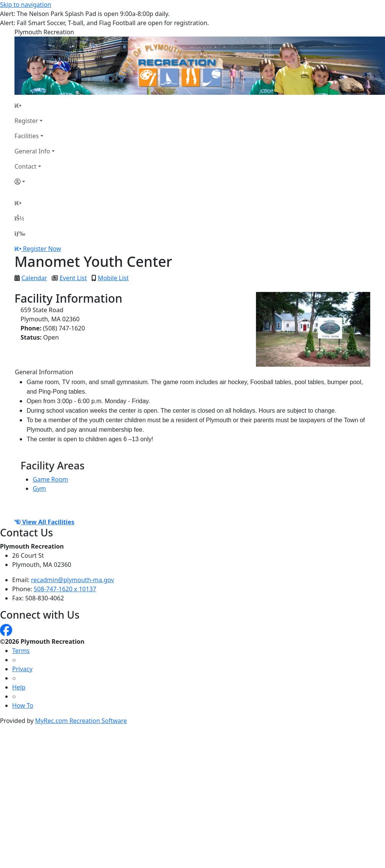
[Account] (35, 182)
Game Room (50, 479)
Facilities (27, 136)
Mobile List (113, 278)
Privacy (22, 669)
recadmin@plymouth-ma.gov (73, 580)
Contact (25, 166)
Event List (73, 278)
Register (26, 121)
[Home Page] (35, 105)
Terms (21, 651)
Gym (39, 488)
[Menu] (20, 233)
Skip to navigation (25, 5)
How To (23, 705)
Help (19, 687)
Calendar (34, 278)
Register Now (42, 249)
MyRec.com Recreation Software (81, 721)
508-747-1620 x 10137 (65, 589)
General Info (32, 151)
